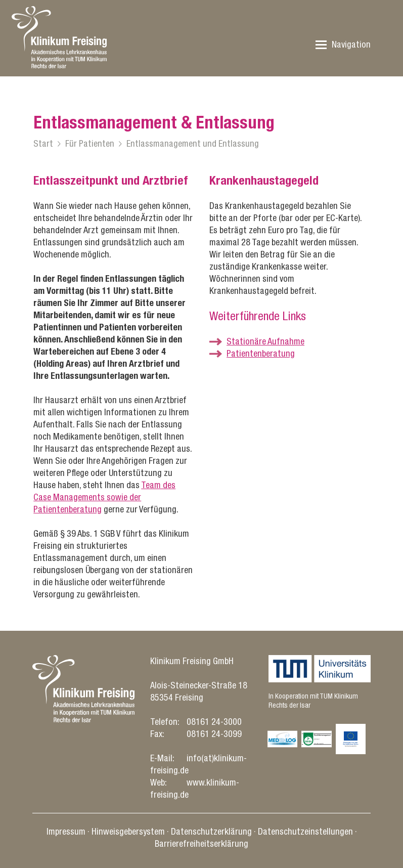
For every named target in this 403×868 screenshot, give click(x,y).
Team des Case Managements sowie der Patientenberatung (104, 497)
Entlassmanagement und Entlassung (193, 143)
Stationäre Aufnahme (265, 341)
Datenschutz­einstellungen (305, 831)
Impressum (66, 831)
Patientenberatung (261, 353)
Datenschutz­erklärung (211, 831)
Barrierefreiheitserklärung (201, 843)
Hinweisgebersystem (128, 831)
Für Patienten (90, 143)
